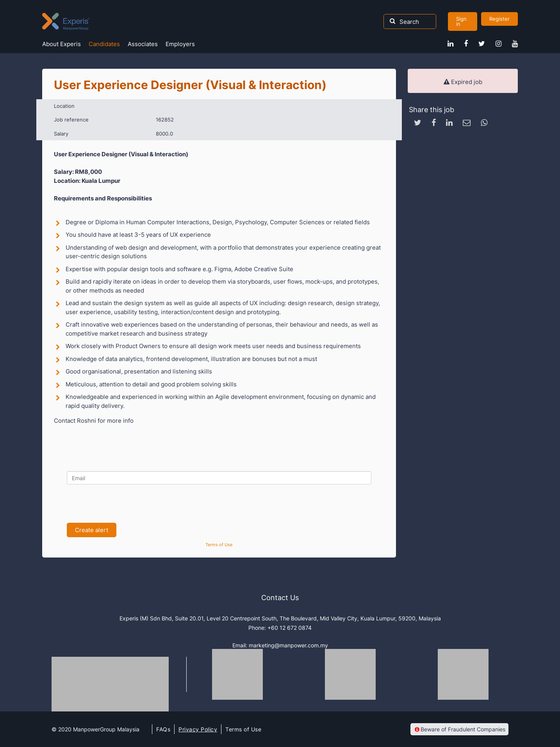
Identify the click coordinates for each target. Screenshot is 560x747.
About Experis (62, 44)
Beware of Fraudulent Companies (459, 729)
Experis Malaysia (66, 21)
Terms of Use (219, 545)
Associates (143, 44)
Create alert (92, 530)
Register (499, 19)
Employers (180, 44)
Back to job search (73, 58)
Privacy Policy (198, 729)
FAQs (163, 729)
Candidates (104, 44)
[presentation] (126, 504)
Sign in (461, 21)
